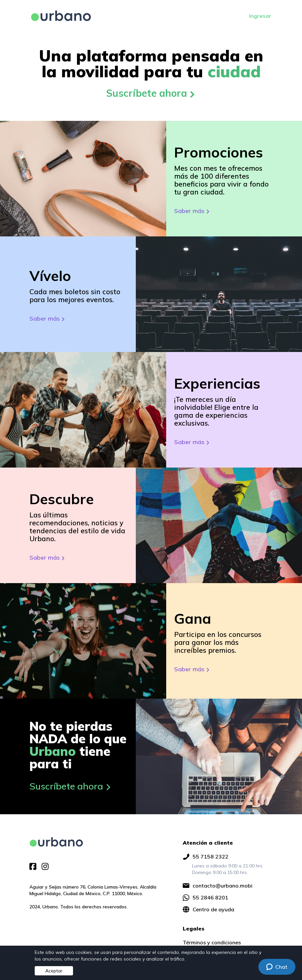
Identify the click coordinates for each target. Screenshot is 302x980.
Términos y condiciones (212, 942)
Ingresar (260, 16)
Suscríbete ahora (151, 93)
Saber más (192, 211)
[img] (56, 842)
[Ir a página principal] (61, 16)
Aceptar (54, 971)
